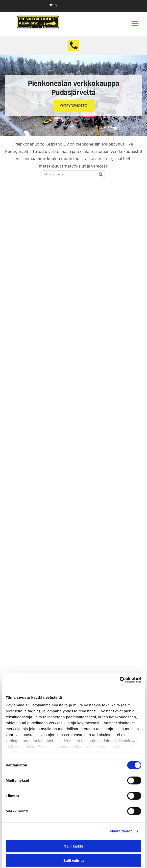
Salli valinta (74, 860)
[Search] (74, 175)
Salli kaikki (74, 846)
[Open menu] (135, 24)
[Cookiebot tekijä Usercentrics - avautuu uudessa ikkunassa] (120, 680)
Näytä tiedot (121, 831)
